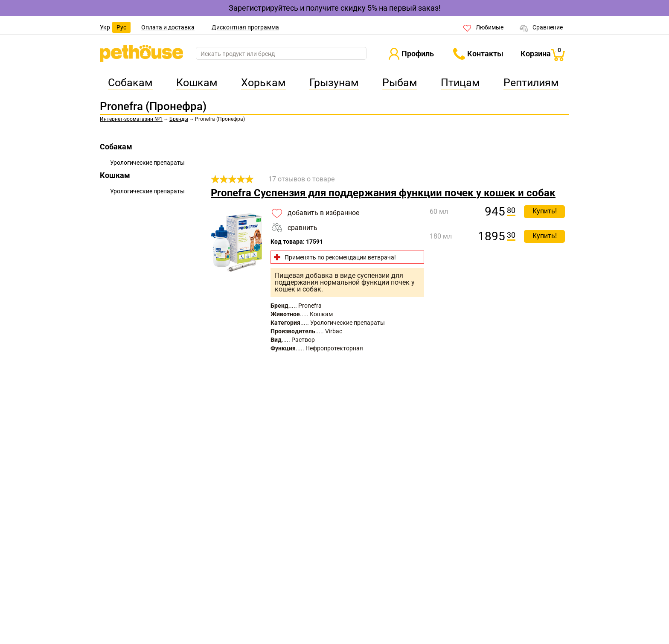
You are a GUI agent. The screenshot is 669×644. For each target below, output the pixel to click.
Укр (105, 27)
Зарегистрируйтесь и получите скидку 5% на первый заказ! (335, 8)
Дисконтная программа (245, 27)
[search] (281, 54)
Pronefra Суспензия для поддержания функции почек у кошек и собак (383, 193)
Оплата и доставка (168, 27)
